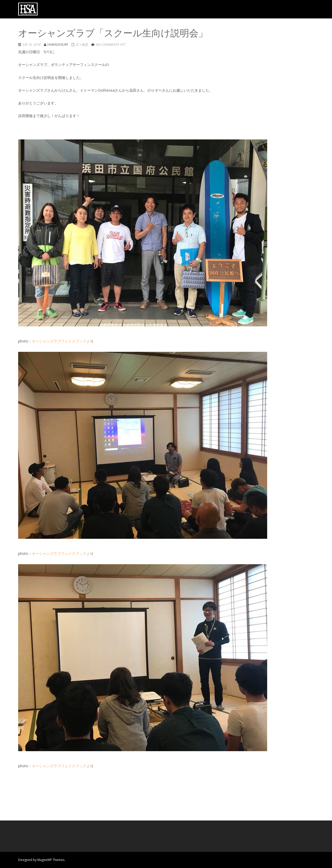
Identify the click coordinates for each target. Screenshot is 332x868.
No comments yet (110, 45)
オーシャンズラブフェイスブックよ (61, 341)
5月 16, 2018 (31, 45)
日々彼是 (82, 45)
